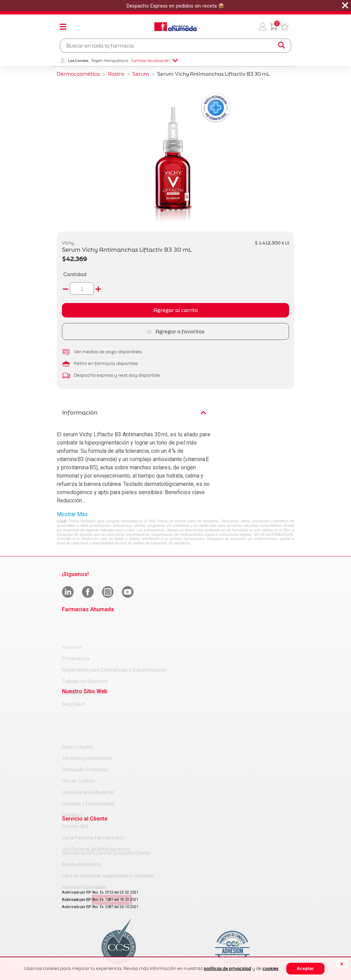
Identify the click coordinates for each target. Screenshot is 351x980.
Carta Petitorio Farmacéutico (93, 795)
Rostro (116, 74)
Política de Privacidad (85, 727)
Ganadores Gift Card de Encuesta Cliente (106, 831)
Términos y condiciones (87, 715)
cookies (270, 968)
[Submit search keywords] (281, 45)
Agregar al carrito (176, 310)
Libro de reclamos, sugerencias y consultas (108, 854)
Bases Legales (78, 704)
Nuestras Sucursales (84, 865)
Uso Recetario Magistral (88, 749)
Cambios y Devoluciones (88, 761)
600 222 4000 (112, 878)
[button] (263, 27)
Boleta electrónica (82, 843)
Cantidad (75, 274)
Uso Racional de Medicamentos (96, 806)
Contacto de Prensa (83, 667)
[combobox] (175, 46)
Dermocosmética (78, 74)
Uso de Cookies (78, 738)
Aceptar (305, 968)
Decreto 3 (72, 772)
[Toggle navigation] (63, 27)
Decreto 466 (75, 783)
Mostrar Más (72, 514)
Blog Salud (73, 679)
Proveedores (76, 633)
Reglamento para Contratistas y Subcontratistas (114, 645)
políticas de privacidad (227, 968)
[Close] (342, 964)
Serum (141, 74)
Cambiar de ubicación (155, 61)
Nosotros (72, 622)
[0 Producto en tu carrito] (274, 27)
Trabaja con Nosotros (85, 656)
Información (134, 412)
